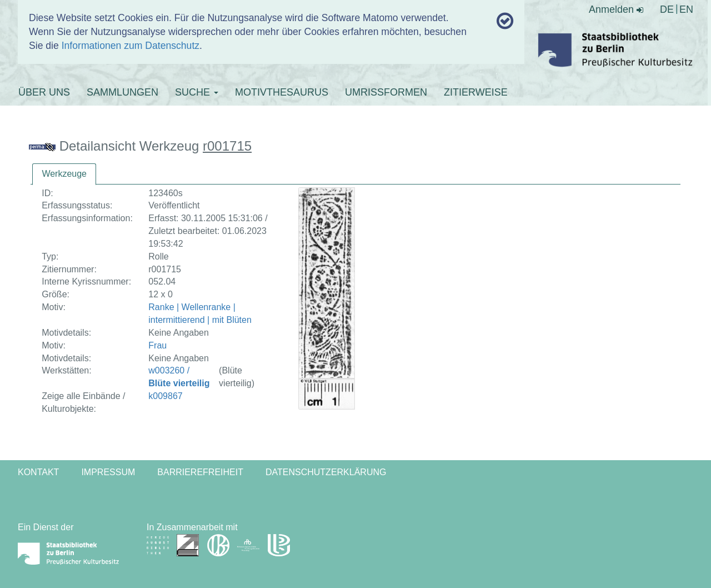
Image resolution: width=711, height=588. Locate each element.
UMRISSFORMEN (386, 92)
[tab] (64, 174)
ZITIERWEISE (476, 92)
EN (686, 9)
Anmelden (616, 9)
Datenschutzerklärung (326, 472)
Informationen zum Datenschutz (131, 46)
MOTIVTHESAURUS (282, 92)
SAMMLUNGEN (122, 92)
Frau (157, 345)
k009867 (165, 396)
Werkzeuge (64, 174)
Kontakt (38, 472)
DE (667, 9)
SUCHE (197, 92)
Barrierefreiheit (200, 472)
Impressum (108, 472)
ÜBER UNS (44, 92)
